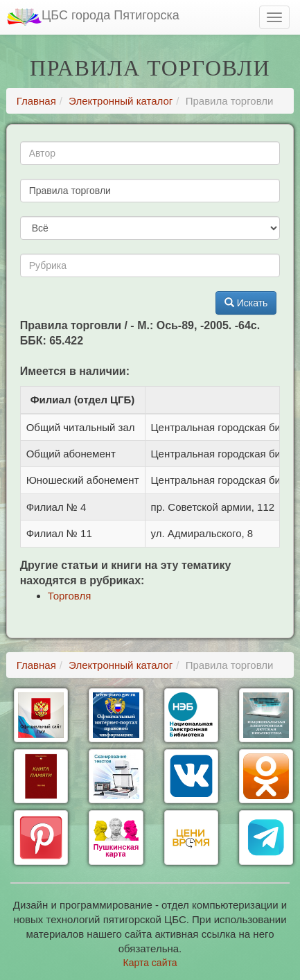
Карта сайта (150, 963)
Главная (36, 101)
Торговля (70, 596)
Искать (246, 303)
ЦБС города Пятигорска (93, 17)
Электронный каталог (121, 101)
